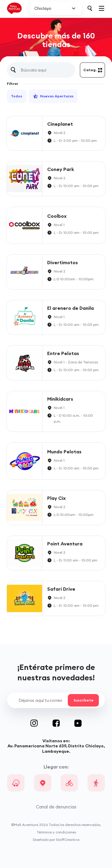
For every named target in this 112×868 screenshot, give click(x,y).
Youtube (78, 723)
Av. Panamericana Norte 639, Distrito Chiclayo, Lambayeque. (56, 748)
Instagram (42, 723)
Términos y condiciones (56, 832)
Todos (17, 96)
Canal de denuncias (56, 807)
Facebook (64, 723)
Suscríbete (83, 700)
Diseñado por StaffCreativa (56, 840)
